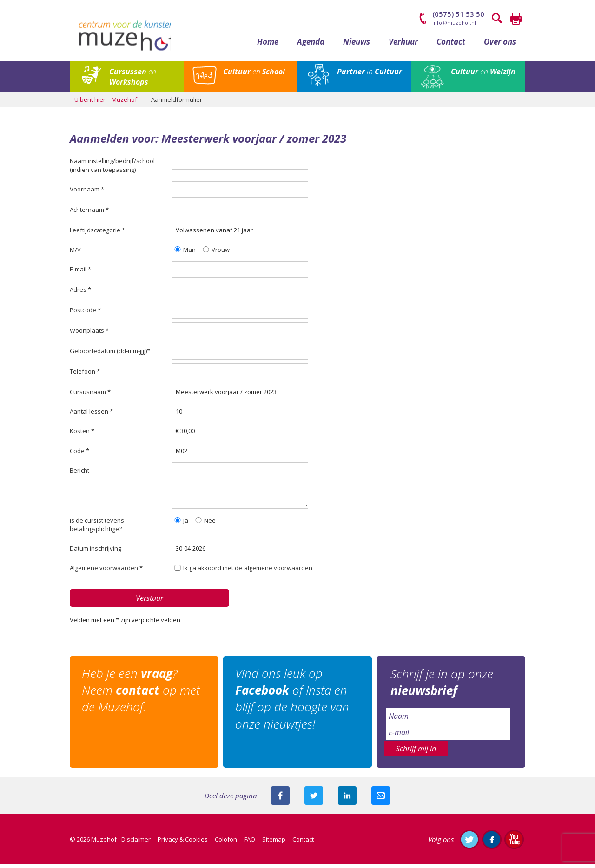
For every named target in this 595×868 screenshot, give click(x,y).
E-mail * (80, 273)
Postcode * (85, 314)
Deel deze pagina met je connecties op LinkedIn (347, 799)
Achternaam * (89, 213)
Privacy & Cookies (183, 843)
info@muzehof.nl (454, 23)
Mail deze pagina (381, 799)
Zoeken (497, 19)
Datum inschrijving (96, 552)
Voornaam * (87, 193)
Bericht (79, 474)
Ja (181, 524)
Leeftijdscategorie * (97, 234)
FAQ (250, 843)
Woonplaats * (89, 335)
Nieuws (357, 45)
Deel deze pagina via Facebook (280, 799)
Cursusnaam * (90, 396)
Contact (451, 45)
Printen (516, 19)
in (370, 75)
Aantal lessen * (91, 415)
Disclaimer (136, 843)
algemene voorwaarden (278, 572)
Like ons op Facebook (492, 843)
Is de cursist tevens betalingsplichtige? (97, 528)
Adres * (80, 294)
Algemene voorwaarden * (106, 572)
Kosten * (82, 435)
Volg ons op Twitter (469, 843)
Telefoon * (85, 375)
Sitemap (274, 843)
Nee (205, 524)
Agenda (311, 45)
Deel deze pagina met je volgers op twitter (314, 799)
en (133, 80)
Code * (79, 454)
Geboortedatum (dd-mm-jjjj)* (110, 355)
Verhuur (403, 45)
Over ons (500, 45)
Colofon (226, 843)
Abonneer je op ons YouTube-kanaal (514, 843)
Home (268, 45)
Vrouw (215, 253)
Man (184, 253)
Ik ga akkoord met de (208, 572)
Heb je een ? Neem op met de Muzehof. (143, 694)
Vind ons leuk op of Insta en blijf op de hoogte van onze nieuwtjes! (294, 703)
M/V (75, 253)
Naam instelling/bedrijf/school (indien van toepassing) (112, 169)
